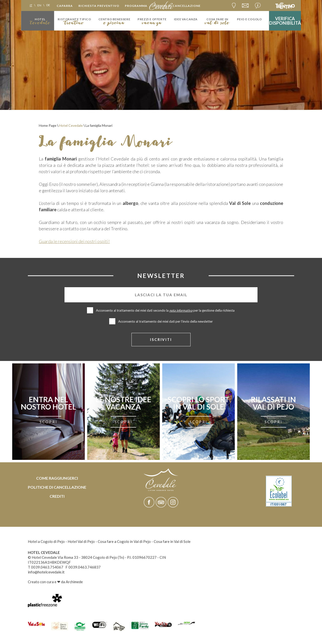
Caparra (65, 6)
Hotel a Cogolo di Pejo (46, 542)
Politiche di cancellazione (57, 488)
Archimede (74, 582)
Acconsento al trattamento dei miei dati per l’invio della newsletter (166, 321)
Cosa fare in (217, 19)
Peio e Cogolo (249, 19)
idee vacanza (186, 19)
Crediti (57, 497)
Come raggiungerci (57, 479)
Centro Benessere (114, 19)
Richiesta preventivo (99, 6)
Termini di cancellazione (177, 6)
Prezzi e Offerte (152, 19)
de (48, 5)
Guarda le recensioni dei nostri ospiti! (74, 241)
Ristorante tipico (74, 19)
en (39, 5)
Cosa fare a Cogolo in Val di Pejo (124, 542)
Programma (136, 6)
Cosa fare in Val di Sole (172, 542)
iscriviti (161, 340)
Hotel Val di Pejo (81, 542)
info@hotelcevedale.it (46, 572)
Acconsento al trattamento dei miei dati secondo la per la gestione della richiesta (166, 310)
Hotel (40, 19)
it (31, 5)
